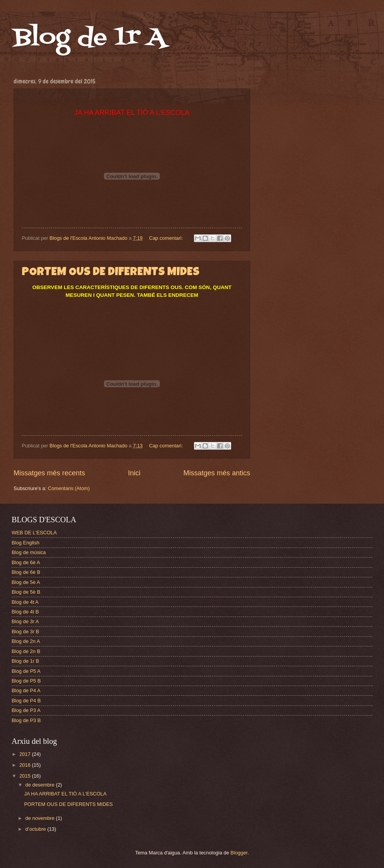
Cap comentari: (167, 238)
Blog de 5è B (26, 592)
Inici (134, 473)
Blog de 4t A (25, 602)
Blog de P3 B (26, 720)
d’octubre (36, 829)
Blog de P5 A (26, 671)
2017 (26, 754)
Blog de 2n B (26, 651)
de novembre (41, 818)
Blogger (239, 853)
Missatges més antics (217, 473)
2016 (26, 765)
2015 (26, 776)
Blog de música (29, 552)
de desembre (41, 785)
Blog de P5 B (26, 681)
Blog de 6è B (26, 572)
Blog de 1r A (90, 38)
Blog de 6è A (26, 562)
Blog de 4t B (25, 612)
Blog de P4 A (26, 690)
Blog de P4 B (26, 701)
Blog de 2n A (26, 641)
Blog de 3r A (25, 621)
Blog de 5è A (26, 582)
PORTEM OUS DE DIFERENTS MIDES (111, 273)
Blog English (26, 543)
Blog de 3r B (25, 632)
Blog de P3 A (26, 710)
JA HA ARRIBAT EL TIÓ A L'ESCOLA (65, 794)
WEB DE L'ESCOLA (34, 533)
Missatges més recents (49, 473)
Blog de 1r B (25, 661)
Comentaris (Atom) (69, 488)
